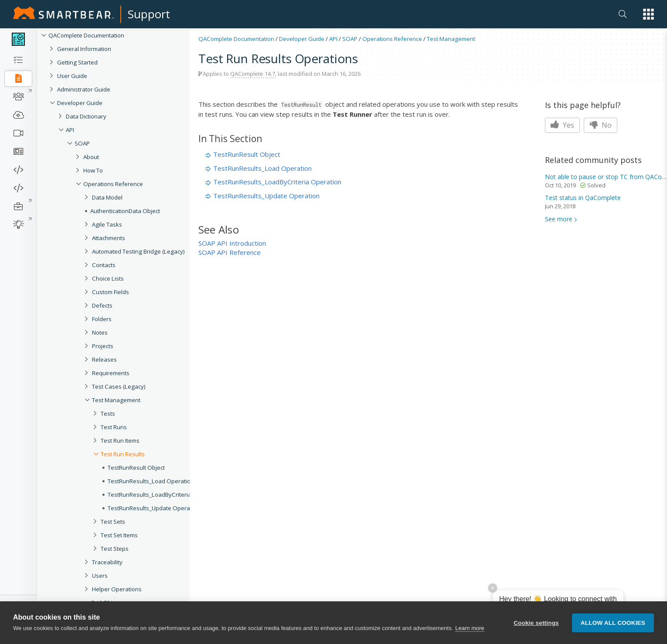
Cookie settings (536, 624)
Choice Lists (108, 278)
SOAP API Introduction (232, 243)
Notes (100, 332)
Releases (104, 359)
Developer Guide (80, 103)
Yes (562, 125)
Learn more (470, 629)
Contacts (104, 265)
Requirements (111, 373)
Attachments (109, 238)
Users (100, 576)
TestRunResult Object (247, 154)
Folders (102, 319)
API (70, 130)
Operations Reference (113, 184)
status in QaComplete (583, 198)
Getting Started (77, 62)
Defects (102, 305)
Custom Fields (111, 292)
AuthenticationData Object (125, 211)
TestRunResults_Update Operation (266, 196)
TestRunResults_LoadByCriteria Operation (277, 182)
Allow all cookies (613, 624)
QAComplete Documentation (86, 35)
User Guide (72, 76)
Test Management (116, 400)
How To (93, 170)
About (91, 157)
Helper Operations (117, 589)
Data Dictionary (86, 116)
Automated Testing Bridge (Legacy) (138, 251)
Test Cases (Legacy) (119, 386)
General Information (84, 49)
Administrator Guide (84, 89)
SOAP (82, 143)
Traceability (107, 562)
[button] (648, 14)
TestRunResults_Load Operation (262, 168)
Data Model (107, 197)
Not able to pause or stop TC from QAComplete (606, 177)
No (601, 125)
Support (149, 14)
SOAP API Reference (230, 252)
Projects (103, 346)
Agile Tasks (107, 224)
